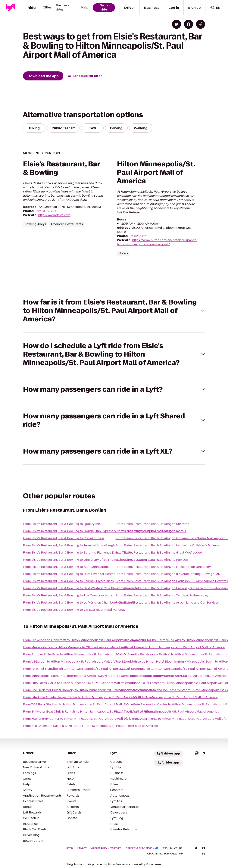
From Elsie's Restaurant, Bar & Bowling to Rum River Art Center (69, 574)
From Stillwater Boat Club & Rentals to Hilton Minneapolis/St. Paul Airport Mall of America (89, 712)
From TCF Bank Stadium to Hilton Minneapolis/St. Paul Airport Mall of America (81, 704)
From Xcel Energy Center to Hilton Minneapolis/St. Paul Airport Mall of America (81, 719)
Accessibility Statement (106, 848)
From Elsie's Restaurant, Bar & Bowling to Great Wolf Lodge (159, 553)
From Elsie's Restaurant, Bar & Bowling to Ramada (152, 560)
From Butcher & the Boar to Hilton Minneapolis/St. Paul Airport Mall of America (81, 654)
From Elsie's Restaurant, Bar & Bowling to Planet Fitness (64, 538)
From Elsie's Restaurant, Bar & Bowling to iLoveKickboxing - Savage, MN (168, 574)
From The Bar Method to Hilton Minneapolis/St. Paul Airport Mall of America (171, 676)
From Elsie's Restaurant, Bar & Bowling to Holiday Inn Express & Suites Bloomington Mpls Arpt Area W (98, 531)
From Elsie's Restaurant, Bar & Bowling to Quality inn (61, 524)
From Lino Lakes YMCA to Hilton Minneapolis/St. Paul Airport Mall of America (80, 683)
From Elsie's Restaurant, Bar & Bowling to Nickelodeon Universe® (163, 567)
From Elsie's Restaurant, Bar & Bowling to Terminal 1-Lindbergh (69, 545)
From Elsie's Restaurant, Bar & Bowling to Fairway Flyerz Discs (68, 581)
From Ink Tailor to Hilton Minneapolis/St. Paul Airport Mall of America (166, 697)
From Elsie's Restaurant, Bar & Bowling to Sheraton (152, 524)
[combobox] (215, 8)
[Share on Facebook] (189, 24)
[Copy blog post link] (201, 24)
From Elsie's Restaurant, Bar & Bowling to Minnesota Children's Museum (168, 545)
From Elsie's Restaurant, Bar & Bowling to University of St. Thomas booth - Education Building (92, 560)
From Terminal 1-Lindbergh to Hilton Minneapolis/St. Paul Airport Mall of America (83, 669)
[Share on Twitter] (176, 24)
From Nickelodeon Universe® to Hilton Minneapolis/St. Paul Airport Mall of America (84, 640)
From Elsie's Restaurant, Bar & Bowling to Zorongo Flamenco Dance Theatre (78, 553)
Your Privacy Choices (142, 848)
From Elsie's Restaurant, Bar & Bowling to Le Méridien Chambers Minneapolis (79, 603)
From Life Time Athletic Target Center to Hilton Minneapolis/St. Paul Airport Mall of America (90, 697)
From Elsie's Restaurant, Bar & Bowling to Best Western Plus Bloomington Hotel (81, 588)
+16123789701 (45, 211)
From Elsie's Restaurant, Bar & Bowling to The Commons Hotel (68, 595)
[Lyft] (11, 8)
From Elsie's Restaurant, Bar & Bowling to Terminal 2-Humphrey (162, 595)
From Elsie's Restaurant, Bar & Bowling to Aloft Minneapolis (66, 567)
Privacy (82, 848)
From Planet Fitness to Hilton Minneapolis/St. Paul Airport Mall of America (170, 647)
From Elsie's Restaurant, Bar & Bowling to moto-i (151, 531)
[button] (114, 311)
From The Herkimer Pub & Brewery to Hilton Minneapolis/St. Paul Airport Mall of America (89, 690)
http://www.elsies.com (54, 215)
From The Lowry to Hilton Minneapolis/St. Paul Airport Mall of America (167, 712)
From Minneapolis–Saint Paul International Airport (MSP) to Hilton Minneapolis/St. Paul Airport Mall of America (105, 676)
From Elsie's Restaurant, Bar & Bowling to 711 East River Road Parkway (74, 610)
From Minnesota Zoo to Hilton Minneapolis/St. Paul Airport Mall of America (78, 647)
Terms (69, 848)
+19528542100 (140, 236)
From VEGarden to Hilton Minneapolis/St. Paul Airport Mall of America (75, 662)
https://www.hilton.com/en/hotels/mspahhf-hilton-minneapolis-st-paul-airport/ (157, 242)
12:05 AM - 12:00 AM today (139, 224)
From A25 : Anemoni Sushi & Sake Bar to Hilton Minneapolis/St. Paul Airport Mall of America (90, 726)
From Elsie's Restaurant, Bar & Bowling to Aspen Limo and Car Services (167, 603)
